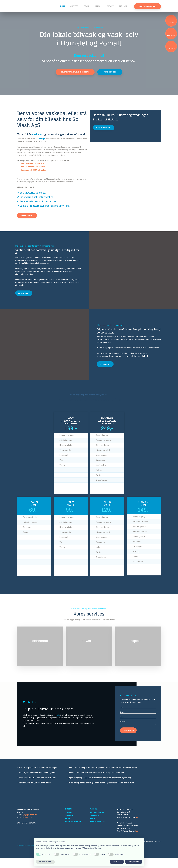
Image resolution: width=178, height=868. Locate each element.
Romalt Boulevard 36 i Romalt (33, 167)
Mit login (123, 6)
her (137, 828)
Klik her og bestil (103, 128)
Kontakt (110, 6)
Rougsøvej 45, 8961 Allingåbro (33, 170)
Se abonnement (26, 215)
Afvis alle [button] (117, 862)
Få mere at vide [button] (45, 862)
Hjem (63, 6)
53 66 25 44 (27, 828)
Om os (98, 6)
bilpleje (42, 139)
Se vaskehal (105, 364)
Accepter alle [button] (134, 862)
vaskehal (37, 134)
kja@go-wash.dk (30, 825)
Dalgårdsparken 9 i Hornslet (32, 163)
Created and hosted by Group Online (28, 856)
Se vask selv (23, 293)
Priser (87, 6)
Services (74, 6)
